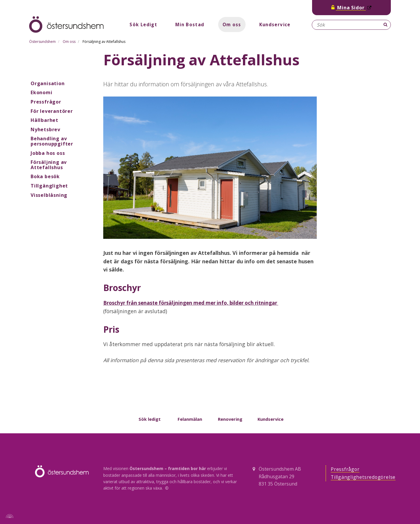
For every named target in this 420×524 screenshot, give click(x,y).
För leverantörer (52, 111)
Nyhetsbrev (45, 129)
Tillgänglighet (49, 186)
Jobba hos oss (48, 153)
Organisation (48, 83)
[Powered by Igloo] (9, 516)
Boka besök (45, 176)
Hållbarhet (44, 120)
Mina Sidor (351, 8)
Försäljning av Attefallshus (49, 165)
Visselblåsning (49, 195)
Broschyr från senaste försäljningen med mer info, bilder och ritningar (196, 303)
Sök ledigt (150, 419)
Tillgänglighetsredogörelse (365, 478)
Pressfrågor (46, 102)
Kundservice (277, 24)
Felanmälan (190, 419)
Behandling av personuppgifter (52, 141)
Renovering (230, 419)
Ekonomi (42, 92)
